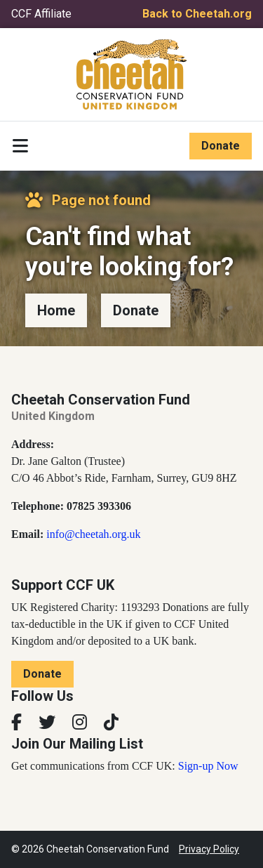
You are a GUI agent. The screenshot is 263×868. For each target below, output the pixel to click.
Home (56, 310)
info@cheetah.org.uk (93, 534)
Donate (221, 146)
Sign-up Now (208, 766)
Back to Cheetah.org (197, 14)
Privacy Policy (209, 849)
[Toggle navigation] (20, 146)
